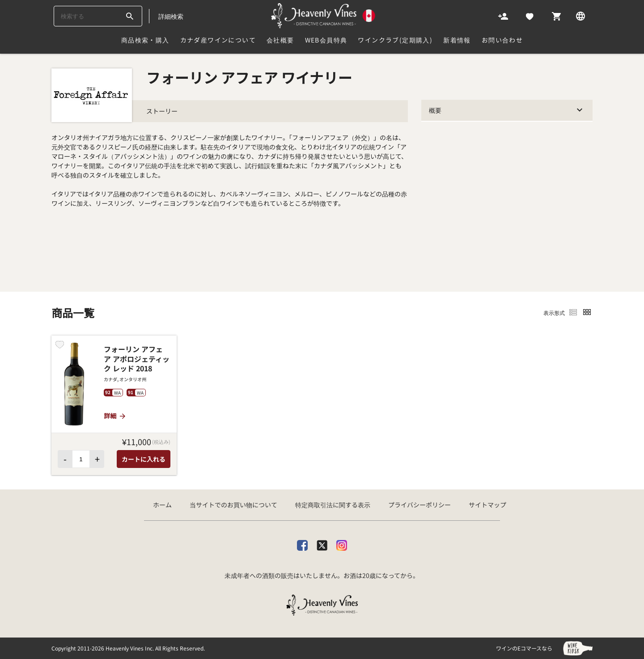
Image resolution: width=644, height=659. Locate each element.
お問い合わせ (502, 40)
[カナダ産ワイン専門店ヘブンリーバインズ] (323, 16)
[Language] (580, 16)
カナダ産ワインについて (218, 40)
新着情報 (457, 40)
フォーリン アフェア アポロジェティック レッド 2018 (137, 359)
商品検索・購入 (145, 40)
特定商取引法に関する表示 (333, 505)
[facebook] (302, 544)
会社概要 (280, 40)
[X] (322, 544)
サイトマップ (487, 505)
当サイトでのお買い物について (233, 505)
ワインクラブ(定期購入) (395, 40)
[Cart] (556, 16)
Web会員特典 (326, 40)
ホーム (162, 505)
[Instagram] (342, 544)
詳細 (115, 416)
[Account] (503, 16)
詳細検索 (171, 16)
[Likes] (530, 16)
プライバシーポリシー (419, 505)
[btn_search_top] (129, 16)
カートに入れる (144, 459)
